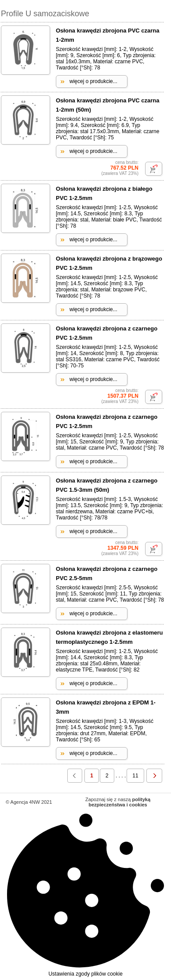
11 (135, 776)
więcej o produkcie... (93, 81)
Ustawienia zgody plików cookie (85, 895)
